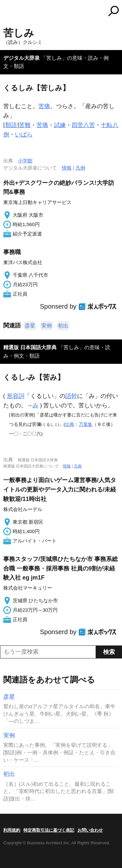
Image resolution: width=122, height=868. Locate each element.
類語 (11, 125)
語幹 (71, 396)
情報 (67, 168)
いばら (24, 134)
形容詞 (16, 396)
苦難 (25, 125)
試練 (60, 125)
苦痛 (44, 106)
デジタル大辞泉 (21, 58)
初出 (63, 326)
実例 (47, 326)
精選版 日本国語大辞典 (30, 347)
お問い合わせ (90, 830)
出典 (70, 424)
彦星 (30, 326)
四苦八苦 (83, 125)
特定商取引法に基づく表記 (49, 830)
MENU (8, 12)
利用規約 (12, 830)
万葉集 (86, 424)
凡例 (80, 168)
